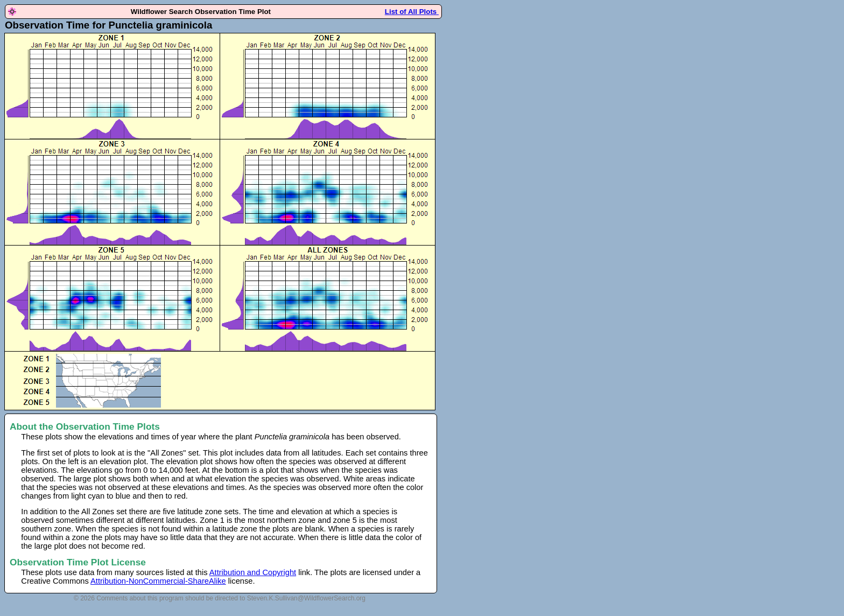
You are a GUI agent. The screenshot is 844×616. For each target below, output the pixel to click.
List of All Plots (412, 12)
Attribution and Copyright (253, 572)
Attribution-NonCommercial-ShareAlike (158, 581)
